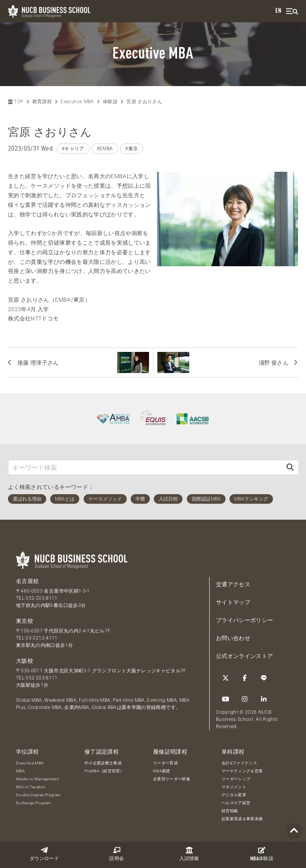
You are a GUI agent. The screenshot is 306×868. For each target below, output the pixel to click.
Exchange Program (34, 803)
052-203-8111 (41, 598)
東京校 (25, 621)
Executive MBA (77, 102)
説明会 (117, 854)
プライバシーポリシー (245, 620)
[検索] (290, 467)
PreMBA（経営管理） (104, 771)
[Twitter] (226, 678)
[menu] (292, 11)
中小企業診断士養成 (103, 763)
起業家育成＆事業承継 (242, 819)
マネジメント (234, 787)
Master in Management (37, 779)
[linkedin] (264, 699)
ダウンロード (44, 854)
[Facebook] (245, 678)
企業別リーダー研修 (172, 779)
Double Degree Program (38, 795)
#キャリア (73, 149)
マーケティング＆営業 (242, 771)
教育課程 (42, 102)
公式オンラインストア (245, 656)
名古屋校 (27, 581)
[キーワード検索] (145, 467)
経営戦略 (230, 811)
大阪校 (25, 661)
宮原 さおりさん (144, 102)
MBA (20, 771)
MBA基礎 (162, 771)
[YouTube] (226, 699)
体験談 (262, 854)
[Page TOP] (294, 831)
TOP (16, 102)
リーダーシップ (236, 779)
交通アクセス (233, 584)
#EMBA (105, 149)
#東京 (131, 149)
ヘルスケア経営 (236, 803)
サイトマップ (233, 602)
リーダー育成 (165, 763)
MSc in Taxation (31, 787)
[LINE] (264, 678)
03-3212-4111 (41, 638)
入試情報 (189, 854)
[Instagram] (245, 699)
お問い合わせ (233, 638)
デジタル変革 (234, 795)
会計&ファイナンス (239, 763)
